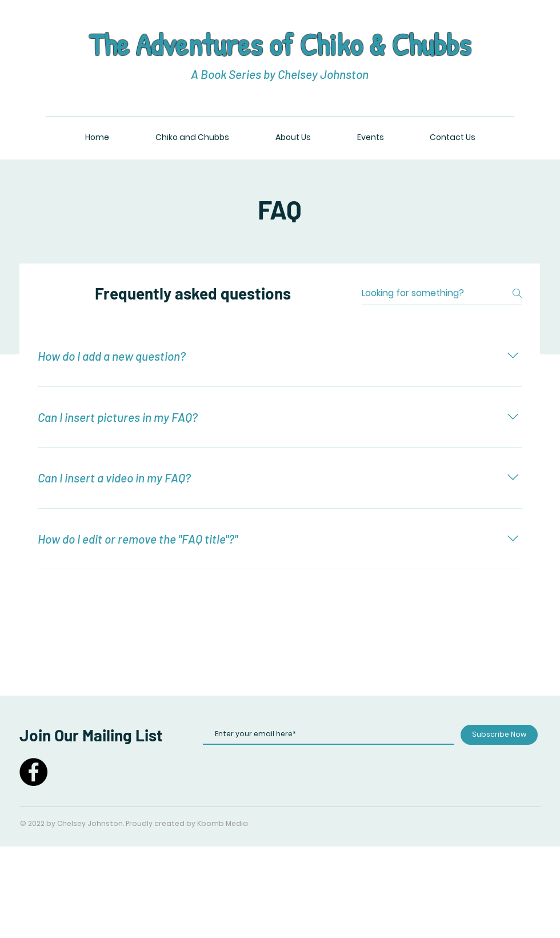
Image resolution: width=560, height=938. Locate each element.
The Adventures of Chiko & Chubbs (280, 44)
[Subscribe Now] (499, 735)
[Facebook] (33, 772)
